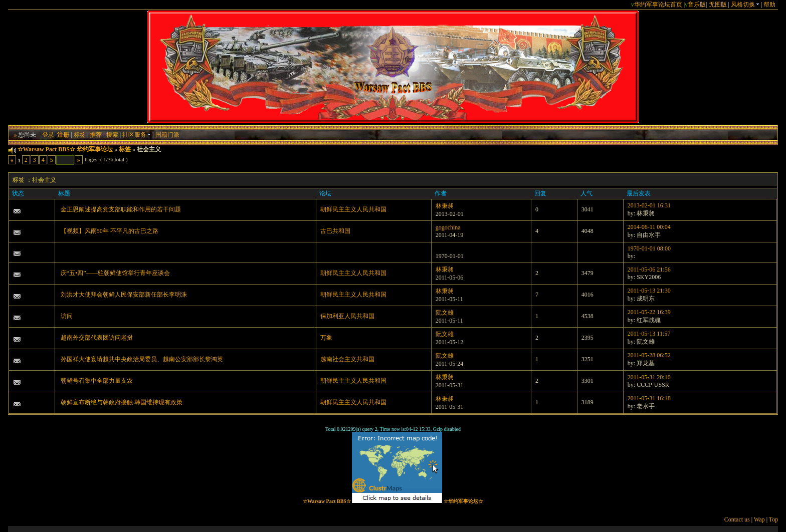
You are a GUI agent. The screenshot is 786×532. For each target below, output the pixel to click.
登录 (48, 135)
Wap (759, 519)
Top (774, 519)
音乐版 (697, 5)
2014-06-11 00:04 (649, 227)
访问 (67, 316)
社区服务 (137, 135)
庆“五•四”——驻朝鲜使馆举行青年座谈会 (116, 273)
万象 (326, 338)
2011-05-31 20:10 (649, 377)
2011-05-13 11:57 (649, 334)
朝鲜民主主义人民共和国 (353, 209)
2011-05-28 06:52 (649, 355)
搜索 (112, 135)
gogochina (448, 227)
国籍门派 (167, 135)
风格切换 (745, 5)
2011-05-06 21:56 (649, 270)
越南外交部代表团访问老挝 (97, 338)
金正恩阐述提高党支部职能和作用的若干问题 (121, 209)
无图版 (718, 5)
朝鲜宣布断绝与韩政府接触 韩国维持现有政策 (122, 402)
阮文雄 (445, 313)
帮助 (769, 5)
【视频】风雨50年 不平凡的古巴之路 (110, 231)
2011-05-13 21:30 (649, 291)
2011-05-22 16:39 (649, 312)
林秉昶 (445, 206)
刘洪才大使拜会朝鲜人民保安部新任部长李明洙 (124, 295)
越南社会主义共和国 (347, 359)
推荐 (96, 135)
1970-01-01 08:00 (649, 248)
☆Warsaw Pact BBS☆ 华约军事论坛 (65, 149)
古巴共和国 (335, 231)
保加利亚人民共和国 (347, 316)
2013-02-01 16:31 (649, 205)
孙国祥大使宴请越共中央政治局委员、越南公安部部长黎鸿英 (142, 359)
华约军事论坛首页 (658, 5)
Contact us (737, 519)
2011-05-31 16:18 (649, 398)
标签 (80, 135)
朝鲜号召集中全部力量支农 (97, 381)
